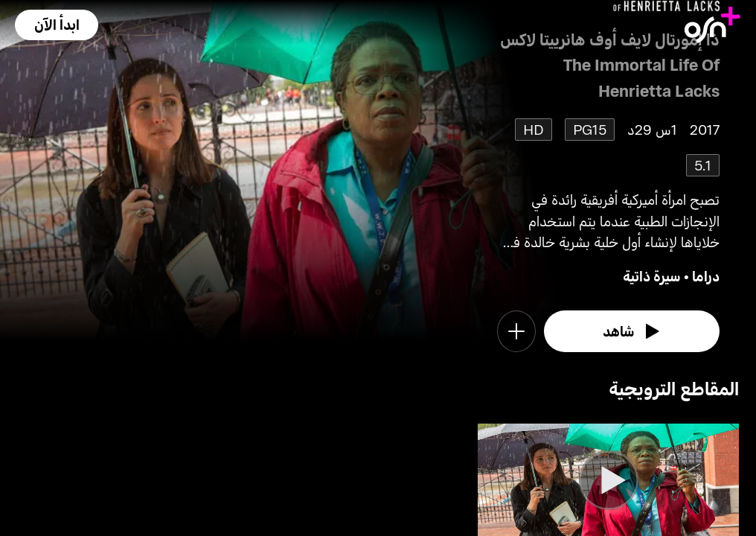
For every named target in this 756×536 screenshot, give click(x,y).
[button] (57, 25)
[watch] (632, 331)
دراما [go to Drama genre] (706, 276)
